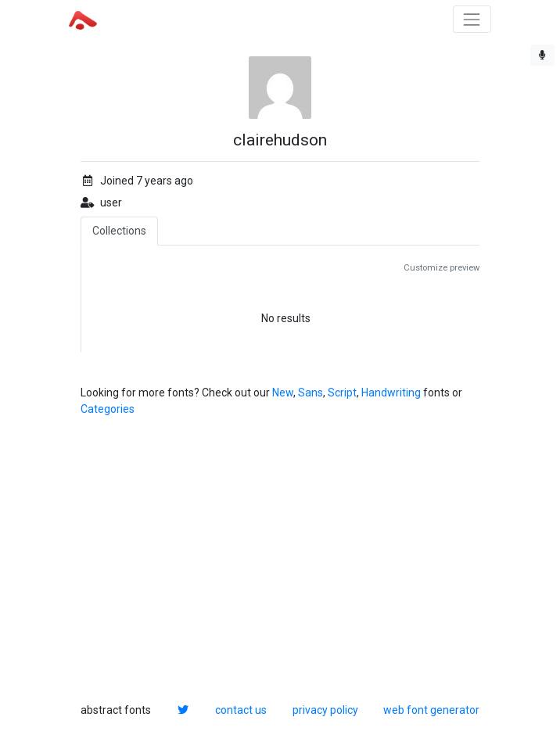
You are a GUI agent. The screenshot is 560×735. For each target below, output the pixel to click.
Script (342, 393)
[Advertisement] (280, 560)
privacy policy (325, 710)
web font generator (431, 710)
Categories (108, 409)
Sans (311, 393)
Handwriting (391, 393)
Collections (119, 231)
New (283, 393)
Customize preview (442, 268)
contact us (241, 710)
